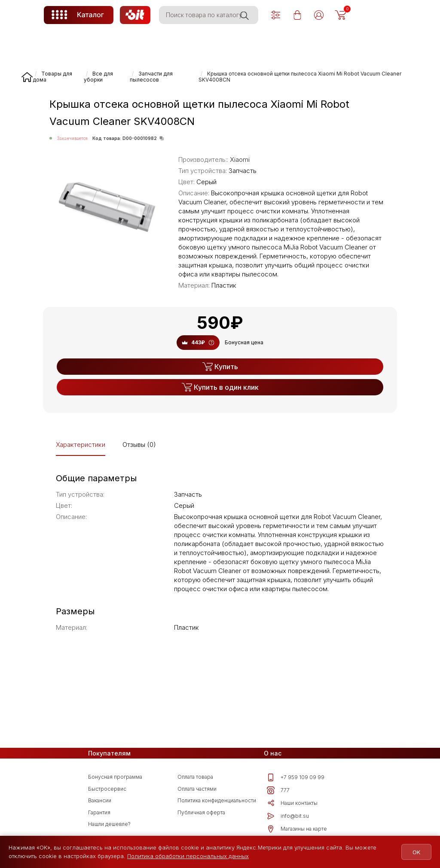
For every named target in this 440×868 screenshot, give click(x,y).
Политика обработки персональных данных (188, 856)
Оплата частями (197, 789)
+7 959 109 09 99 (296, 777)
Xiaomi (240, 159)
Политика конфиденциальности (217, 800)
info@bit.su (288, 816)
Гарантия (99, 812)
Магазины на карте (297, 829)
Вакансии (100, 800)
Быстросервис (107, 789)
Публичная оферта (201, 812)
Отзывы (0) (139, 445)
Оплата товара (195, 777)
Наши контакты (292, 803)
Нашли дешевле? (109, 824)
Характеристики (81, 445)
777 (278, 790)
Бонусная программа (115, 777)
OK (415, 852)
